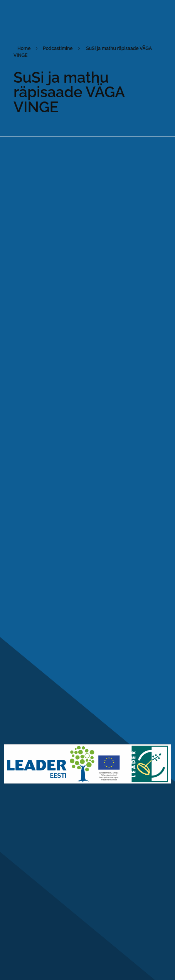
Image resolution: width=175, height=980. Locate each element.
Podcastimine (58, 48)
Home (24, 48)
